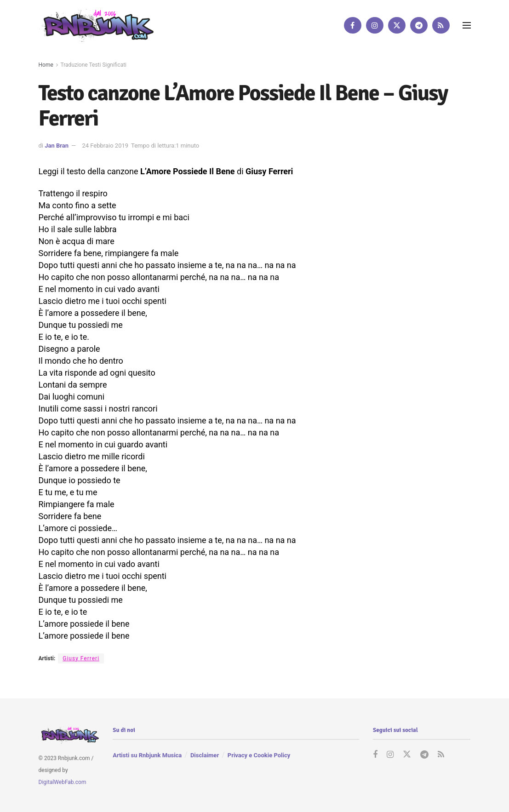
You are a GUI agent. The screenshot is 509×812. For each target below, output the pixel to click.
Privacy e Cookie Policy (259, 755)
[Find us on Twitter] (397, 25)
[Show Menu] (467, 25)
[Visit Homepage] (96, 25)
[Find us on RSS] (441, 25)
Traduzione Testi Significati (94, 65)
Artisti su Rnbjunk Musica (147, 755)
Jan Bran (57, 146)
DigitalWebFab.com (63, 782)
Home (46, 65)
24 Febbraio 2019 (105, 146)
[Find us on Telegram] (419, 25)
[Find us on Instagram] (375, 25)
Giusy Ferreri (81, 658)
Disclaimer (205, 755)
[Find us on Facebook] (353, 25)
